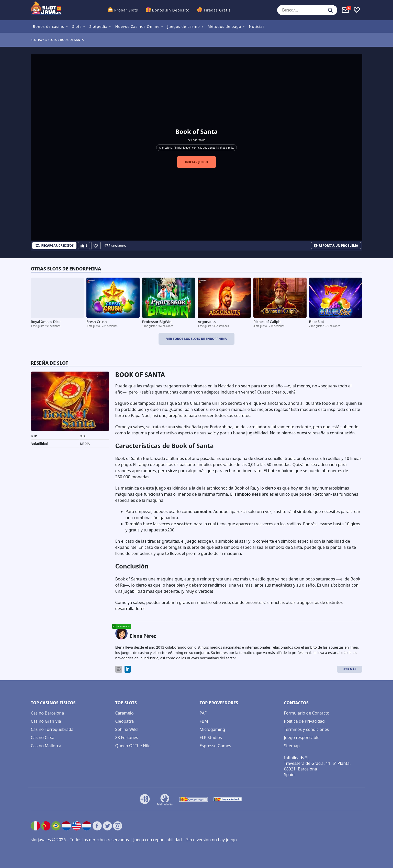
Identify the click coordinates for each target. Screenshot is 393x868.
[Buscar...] (307, 10)
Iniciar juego (196, 162)
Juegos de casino (184, 26)
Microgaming (212, 729)
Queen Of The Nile (133, 746)
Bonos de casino (49, 26)
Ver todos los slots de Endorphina (196, 339)
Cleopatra (125, 721)
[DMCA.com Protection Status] (251, 799)
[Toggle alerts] (345, 10)
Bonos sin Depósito (171, 10)
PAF (203, 713)
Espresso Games (215, 746)
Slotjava (38, 40)
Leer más (349, 669)
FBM (204, 721)
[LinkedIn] (128, 669)
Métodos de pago (224, 26)
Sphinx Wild (127, 729)
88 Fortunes (127, 738)
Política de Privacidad (304, 721)
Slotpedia (98, 26)
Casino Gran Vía (46, 721)
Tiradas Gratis (217, 10)
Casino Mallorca (46, 746)
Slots (77, 26)
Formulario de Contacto (307, 713)
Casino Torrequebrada (52, 729)
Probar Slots (126, 10)
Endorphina (198, 140)
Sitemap (292, 746)
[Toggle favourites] (357, 10)
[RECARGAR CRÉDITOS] (54, 246)
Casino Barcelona (48, 713)
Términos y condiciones (307, 729)
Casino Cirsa (43, 738)
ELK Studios (211, 738)
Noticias (257, 26)
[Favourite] (96, 246)
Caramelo (125, 713)
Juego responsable (302, 738)
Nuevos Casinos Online (138, 26)
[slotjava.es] (46, 10)
